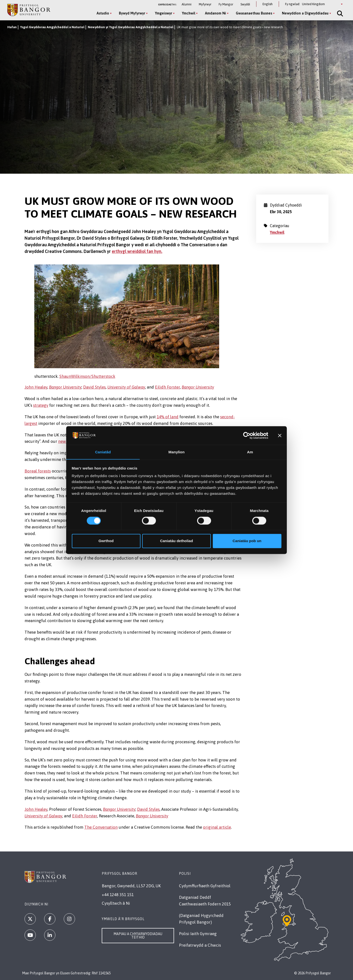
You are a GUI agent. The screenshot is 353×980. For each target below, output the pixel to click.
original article (217, 827)
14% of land (168, 417)
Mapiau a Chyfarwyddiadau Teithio (138, 936)
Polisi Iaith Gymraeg (198, 934)
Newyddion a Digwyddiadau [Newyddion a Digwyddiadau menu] (304, 13)
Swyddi (245, 4)
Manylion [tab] (176, 452)
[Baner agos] (280, 435)
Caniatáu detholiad (176, 541)
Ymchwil (277, 232)
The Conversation (101, 827)
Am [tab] (250, 452)
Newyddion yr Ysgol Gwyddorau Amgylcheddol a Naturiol (131, 27)
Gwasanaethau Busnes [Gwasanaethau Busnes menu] (253, 13)
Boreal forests (38, 471)
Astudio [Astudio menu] (102, 13)
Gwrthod (106, 541)
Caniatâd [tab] (103, 452)
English (268, 4)
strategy (41, 405)
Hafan (12, 27)
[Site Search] (339, 13)
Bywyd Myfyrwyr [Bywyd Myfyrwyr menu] (131, 13)
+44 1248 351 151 (118, 895)
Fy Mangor (226, 4)
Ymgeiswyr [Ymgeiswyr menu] (163, 13)
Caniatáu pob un (247, 541)
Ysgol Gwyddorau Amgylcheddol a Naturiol (52, 27)
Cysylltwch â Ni (116, 903)
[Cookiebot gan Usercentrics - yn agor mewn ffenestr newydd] (247, 435)
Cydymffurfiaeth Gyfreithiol (205, 886)
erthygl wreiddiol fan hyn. (137, 251)
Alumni (187, 4)
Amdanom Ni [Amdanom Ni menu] (215, 13)
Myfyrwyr (205, 4)
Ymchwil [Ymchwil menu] (188, 13)
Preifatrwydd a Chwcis (200, 945)
